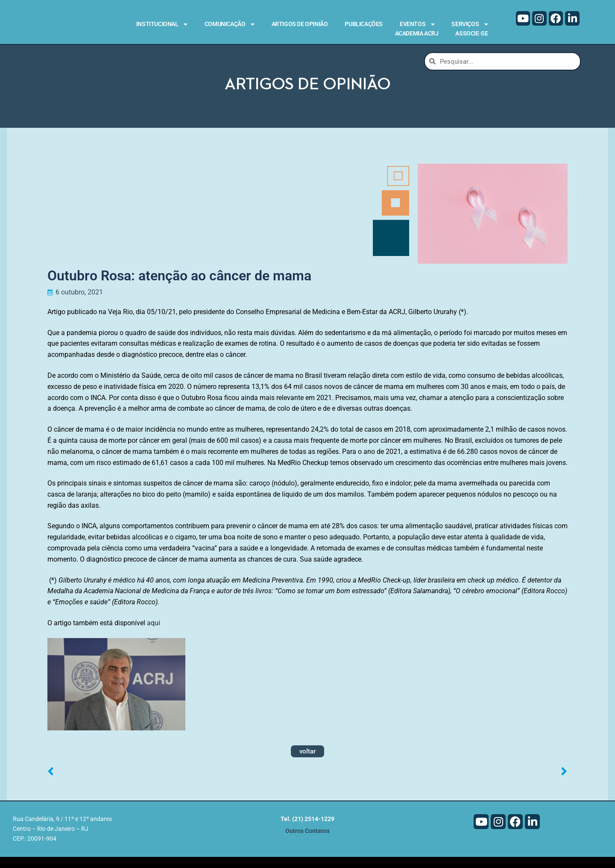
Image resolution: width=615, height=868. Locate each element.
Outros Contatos (307, 842)
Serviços (470, 24)
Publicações (364, 24)
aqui (154, 634)
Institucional (162, 24)
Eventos (417, 24)
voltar (307, 762)
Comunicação (230, 24)
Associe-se (471, 33)
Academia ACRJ (417, 33)
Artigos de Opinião (300, 24)
